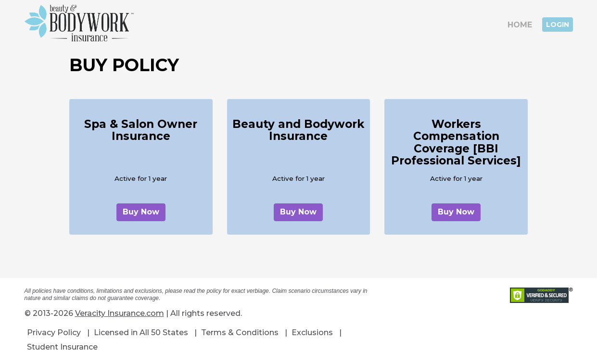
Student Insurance (62, 347)
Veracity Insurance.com (120, 313)
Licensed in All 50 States (141, 333)
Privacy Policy (54, 333)
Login (558, 25)
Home (520, 25)
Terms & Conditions (240, 333)
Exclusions (312, 333)
